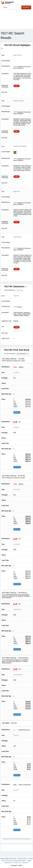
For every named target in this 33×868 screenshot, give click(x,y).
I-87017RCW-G (18, 675)
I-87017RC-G (17, 609)
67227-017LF (18, 237)
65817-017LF (18, 55)
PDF (17, 86)
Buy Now (17, 412)
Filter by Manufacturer (10, 290)
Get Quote (17, 467)
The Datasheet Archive (8, 3)
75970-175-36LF (19, 101)
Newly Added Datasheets (8, 859)
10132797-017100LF (20, 146)
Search (26, 7)
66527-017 (17, 192)
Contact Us (17, 863)
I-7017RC (16, 373)
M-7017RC (17, 489)
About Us (25, 863)
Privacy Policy (22, 859)
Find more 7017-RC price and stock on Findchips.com (16, 839)
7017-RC (16, 735)
